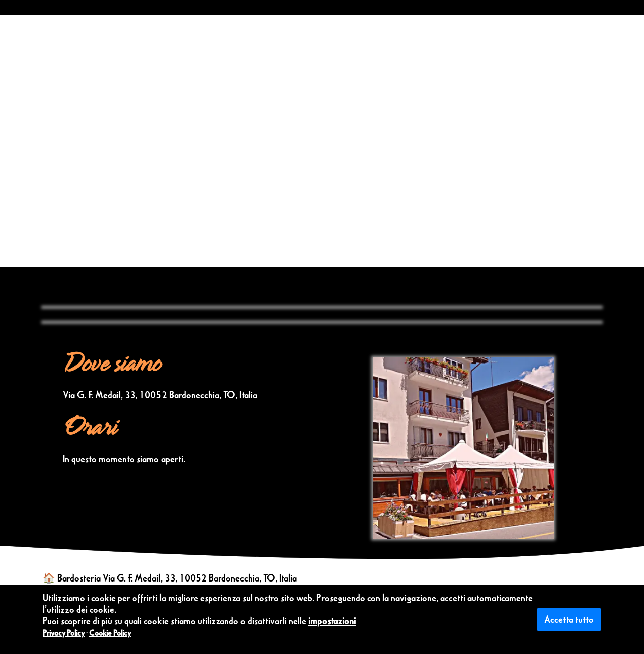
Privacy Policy (64, 633)
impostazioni (332, 621)
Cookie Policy (110, 633)
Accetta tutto (569, 619)
